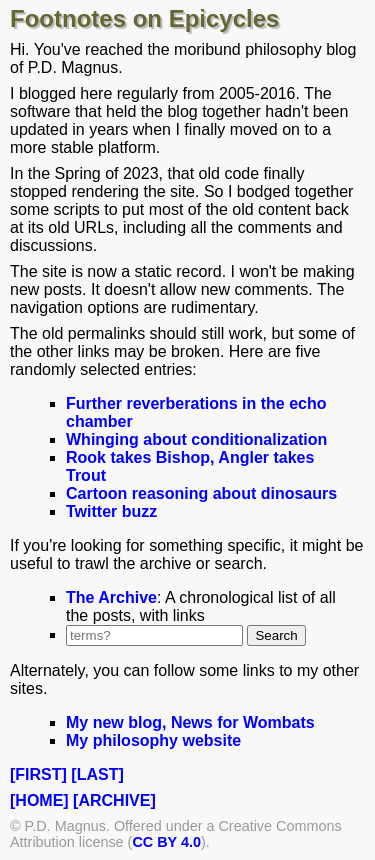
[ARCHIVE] (114, 800)
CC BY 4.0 (166, 842)
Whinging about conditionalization (196, 439)
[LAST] (97, 774)
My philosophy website (153, 740)
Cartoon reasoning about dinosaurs (201, 493)
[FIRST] (38, 774)
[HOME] (39, 800)
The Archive (111, 597)
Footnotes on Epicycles (144, 18)
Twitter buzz (111, 511)
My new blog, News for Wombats (190, 722)
